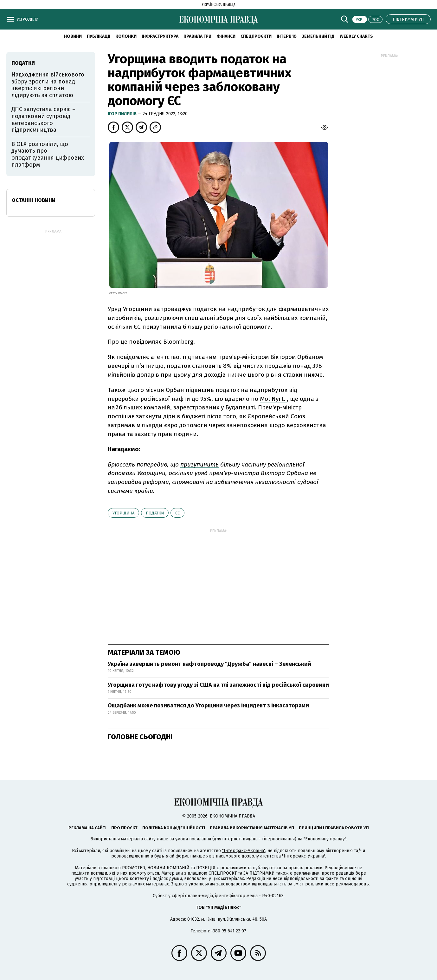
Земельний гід (318, 36)
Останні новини (34, 200)
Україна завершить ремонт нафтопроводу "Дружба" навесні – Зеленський (209, 664)
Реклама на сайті (87, 828)
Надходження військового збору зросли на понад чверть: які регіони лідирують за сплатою (48, 85)
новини (73, 36)
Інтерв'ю (287, 36)
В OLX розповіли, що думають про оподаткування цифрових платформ (48, 154)
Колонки (126, 36)
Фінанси (226, 36)
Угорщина (123, 513)
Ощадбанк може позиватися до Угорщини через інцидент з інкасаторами (208, 705)
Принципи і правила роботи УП (334, 828)
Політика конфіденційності (174, 828)
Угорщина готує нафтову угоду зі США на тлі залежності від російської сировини (218, 685)
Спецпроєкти (256, 36)
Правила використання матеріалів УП (252, 828)
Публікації (99, 36)
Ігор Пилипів (123, 114)
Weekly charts (356, 36)
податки (155, 513)
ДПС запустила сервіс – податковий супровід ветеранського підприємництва (43, 119)
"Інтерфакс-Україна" (244, 851)
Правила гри (197, 36)
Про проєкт (124, 828)
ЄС (177, 513)
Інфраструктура (160, 36)
